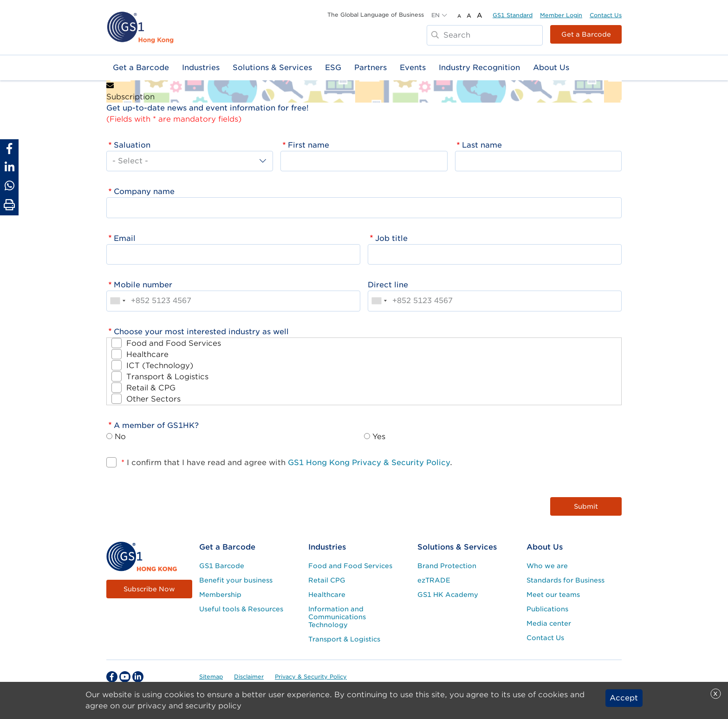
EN (435, 15)
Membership (220, 595)
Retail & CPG (151, 388)
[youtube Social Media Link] (125, 677)
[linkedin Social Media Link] (138, 677)
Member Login (561, 15)
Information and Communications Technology (337, 617)
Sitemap (211, 677)
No (120, 437)
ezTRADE (434, 580)
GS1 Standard (513, 15)
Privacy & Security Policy (311, 677)
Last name (482, 145)
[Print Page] (9, 205)
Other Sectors (153, 399)
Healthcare (147, 354)
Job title (391, 238)
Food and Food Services (174, 343)
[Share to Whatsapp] (9, 186)
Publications (547, 609)
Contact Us (606, 15)
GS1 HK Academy (448, 595)
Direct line (388, 285)
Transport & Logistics (167, 377)
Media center (549, 623)
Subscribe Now (149, 589)
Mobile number (143, 285)
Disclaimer (249, 677)
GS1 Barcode (222, 566)
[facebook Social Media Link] (112, 677)
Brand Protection (447, 566)
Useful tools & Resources (241, 609)
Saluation (132, 145)
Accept (624, 698)
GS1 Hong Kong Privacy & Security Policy (369, 463)
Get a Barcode (586, 34)
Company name (144, 191)
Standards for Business (565, 580)
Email (125, 238)
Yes (379, 437)
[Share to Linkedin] (9, 167)
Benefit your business (236, 580)
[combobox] (117, 301)
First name (309, 145)
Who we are (547, 566)
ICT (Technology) (160, 366)
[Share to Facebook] (9, 149)
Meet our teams (553, 595)
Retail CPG (327, 580)
